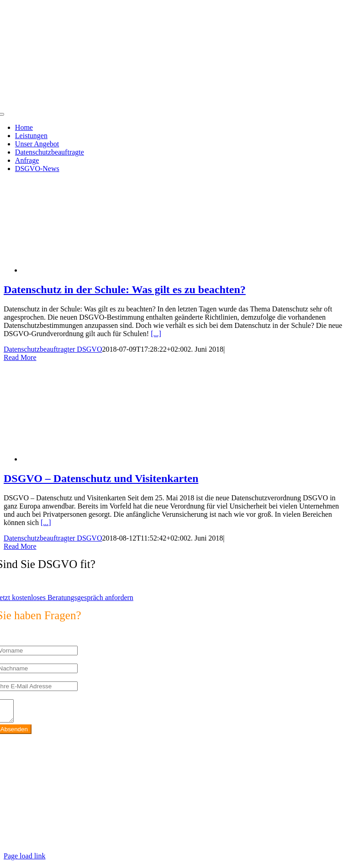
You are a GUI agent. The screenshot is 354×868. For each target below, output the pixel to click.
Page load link (25, 860)
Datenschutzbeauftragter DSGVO (53, 349)
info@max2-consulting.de (60, 813)
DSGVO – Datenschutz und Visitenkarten (101, 478)
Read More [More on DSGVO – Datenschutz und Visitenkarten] (20, 546)
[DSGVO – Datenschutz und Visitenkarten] (95, 459)
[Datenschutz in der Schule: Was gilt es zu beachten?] (95, 270)
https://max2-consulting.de (195, 829)
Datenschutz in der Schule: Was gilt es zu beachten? (125, 289)
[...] (156, 334)
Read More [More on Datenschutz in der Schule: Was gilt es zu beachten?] (20, 357)
